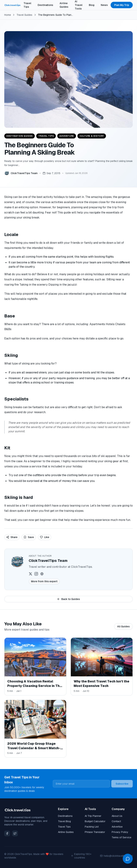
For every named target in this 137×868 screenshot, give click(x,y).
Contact (116, 821)
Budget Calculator (95, 821)
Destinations (45, 5)
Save (29, 537)
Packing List (92, 827)
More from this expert (44, 581)
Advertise (117, 827)
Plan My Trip (122, 5)
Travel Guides (24, 15)
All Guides (123, 626)
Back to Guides (68, 599)
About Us (117, 816)
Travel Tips (27, 5)
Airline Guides (64, 5)
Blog (92, 5)
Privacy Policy (120, 832)
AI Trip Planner (93, 816)
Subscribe (122, 784)
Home (8, 15)
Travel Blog (64, 821)
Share (12, 537)
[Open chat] (128, 859)
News (104, 5)
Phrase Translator (95, 832)
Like (45, 537)
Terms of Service (121, 837)
